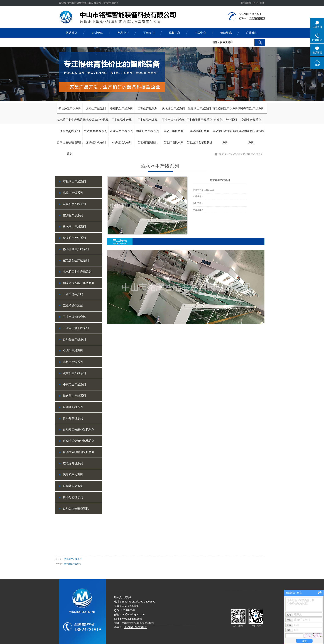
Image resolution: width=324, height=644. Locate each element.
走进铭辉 (97, 33)
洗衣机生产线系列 (96, 131)
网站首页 (72, 33)
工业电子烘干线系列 (199, 120)
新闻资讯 (226, 33)
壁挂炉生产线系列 (70, 109)
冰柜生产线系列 (70, 131)
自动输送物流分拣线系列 (251, 133)
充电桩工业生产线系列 (70, 122)
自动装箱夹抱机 (148, 142)
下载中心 (200, 33)
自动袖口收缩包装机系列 (225, 133)
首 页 (222, 154)
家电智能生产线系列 (251, 109)
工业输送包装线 (148, 120)
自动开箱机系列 (173, 131)
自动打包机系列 (173, 142)
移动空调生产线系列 (225, 109)
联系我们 (252, 33)
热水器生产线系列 (173, 109)
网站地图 (246, 3)
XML (263, 3)
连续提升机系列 (96, 142)
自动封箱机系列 (199, 131)
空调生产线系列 (148, 109)
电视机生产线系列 (122, 109)
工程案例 (149, 33)
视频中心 (175, 33)
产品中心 (123, 33)
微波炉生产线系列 (199, 109)
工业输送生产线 (122, 120)
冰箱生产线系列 (96, 109)
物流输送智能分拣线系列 (96, 122)
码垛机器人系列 (122, 142)
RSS (255, 3)
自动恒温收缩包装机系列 (70, 144)
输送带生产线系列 (148, 131)
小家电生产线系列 (122, 131)
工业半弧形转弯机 (173, 120)
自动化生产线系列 (225, 120)
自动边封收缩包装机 (199, 142)
